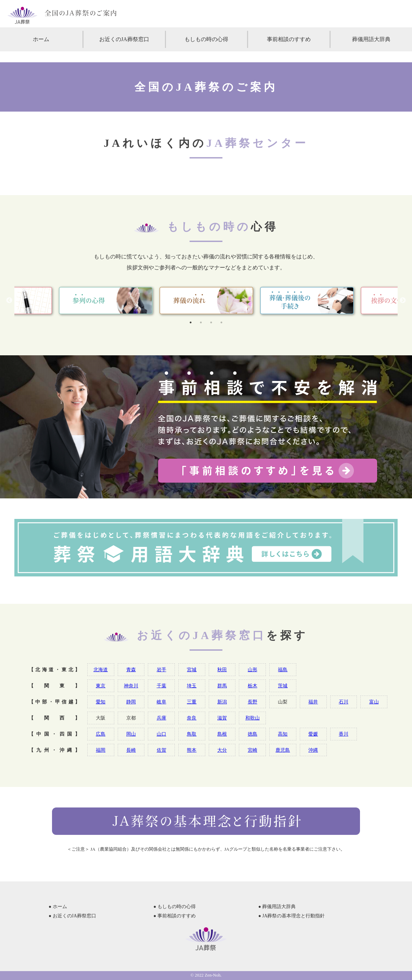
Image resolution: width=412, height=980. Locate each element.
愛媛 (313, 734)
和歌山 (253, 718)
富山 (374, 702)
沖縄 (313, 750)
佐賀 (162, 750)
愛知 (101, 702)
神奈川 (131, 686)
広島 (101, 734)
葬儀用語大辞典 (371, 39)
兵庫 (162, 718)
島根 (222, 734)
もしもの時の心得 (206, 39)
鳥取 (192, 734)
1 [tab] (191, 322)
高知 (283, 734)
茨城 (283, 686)
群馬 (222, 686)
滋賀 (222, 718)
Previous (9, 301)
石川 (344, 702)
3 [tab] (211, 322)
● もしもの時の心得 (175, 907)
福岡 (101, 750)
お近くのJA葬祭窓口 (124, 39)
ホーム (41, 39)
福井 (313, 702)
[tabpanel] (206, 301)
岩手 (162, 670)
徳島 (253, 734)
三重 (192, 702)
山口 (162, 734)
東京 (101, 686)
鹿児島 (283, 750)
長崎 (131, 750)
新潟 (222, 702)
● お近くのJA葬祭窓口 (72, 916)
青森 (131, 670)
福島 (283, 670)
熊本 (192, 750)
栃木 (253, 686)
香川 (344, 734)
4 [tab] (221, 322)
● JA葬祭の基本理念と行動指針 (292, 916)
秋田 (222, 670)
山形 (253, 670)
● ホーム (58, 907)
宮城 (192, 670)
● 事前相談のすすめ (175, 916)
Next (403, 301)
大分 (222, 750)
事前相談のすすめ (289, 39)
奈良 (192, 718)
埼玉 (192, 686)
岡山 (131, 734)
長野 (253, 702)
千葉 (162, 686)
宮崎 (253, 750)
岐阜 (162, 702)
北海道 (101, 670)
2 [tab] (201, 322)
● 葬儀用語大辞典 (277, 907)
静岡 (131, 702)
